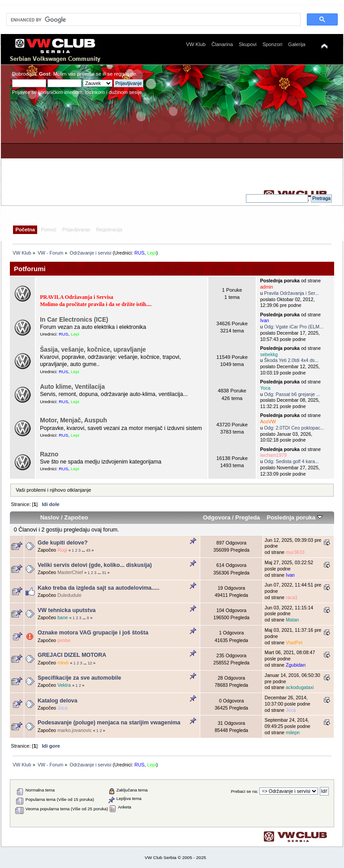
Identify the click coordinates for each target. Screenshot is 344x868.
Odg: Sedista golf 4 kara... (292, 461)
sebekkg (269, 354)
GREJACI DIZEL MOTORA (72, 655)
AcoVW (268, 421)
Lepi (152, 253)
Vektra (64, 685)
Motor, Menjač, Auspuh (73, 420)
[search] (153, 20)
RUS (140, 253)
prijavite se (89, 74)
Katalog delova (58, 701)
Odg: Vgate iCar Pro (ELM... (294, 327)
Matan (292, 620)
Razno (49, 454)
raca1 (292, 597)
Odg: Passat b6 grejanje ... (292, 394)
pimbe (64, 640)
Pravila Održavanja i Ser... (292, 293)
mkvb (63, 663)
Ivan (265, 320)
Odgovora (217, 517)
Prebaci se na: (244, 791)
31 (104, 573)
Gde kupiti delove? (63, 543)
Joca (62, 708)
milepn (293, 732)
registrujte (125, 74)
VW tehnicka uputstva (67, 610)
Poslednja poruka (294, 517)
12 (90, 663)
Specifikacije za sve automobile (79, 678)
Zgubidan (296, 665)
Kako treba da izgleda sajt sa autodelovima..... (99, 588)
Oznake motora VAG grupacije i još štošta (93, 633)
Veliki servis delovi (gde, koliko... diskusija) (95, 565)
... (84, 550)
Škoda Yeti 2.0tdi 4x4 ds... (292, 360)
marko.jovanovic (75, 730)
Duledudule (69, 595)
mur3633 (295, 552)
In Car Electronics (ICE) (74, 320)
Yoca (265, 388)
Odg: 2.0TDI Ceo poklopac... (294, 428)
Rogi (62, 550)
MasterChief (70, 572)
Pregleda (247, 517)
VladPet (294, 642)
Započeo (76, 517)
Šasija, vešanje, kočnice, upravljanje (93, 350)
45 (88, 550)
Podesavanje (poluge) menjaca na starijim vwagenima (109, 723)
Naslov (50, 517)
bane (63, 617)
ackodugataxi (300, 687)
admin (267, 287)
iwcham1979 (273, 455)
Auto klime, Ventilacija (72, 387)
